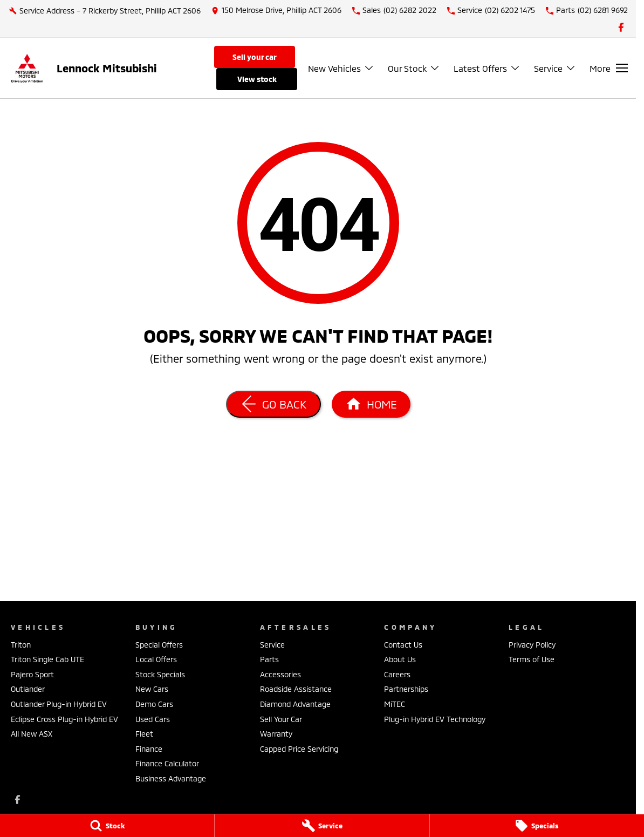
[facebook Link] (621, 27)
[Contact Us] (276, 11)
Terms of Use (532, 659)
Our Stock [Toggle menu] (414, 68)
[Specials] (537, 826)
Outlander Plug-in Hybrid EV (59, 704)
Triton (21, 645)
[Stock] (107, 826)
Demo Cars (154, 704)
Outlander (28, 689)
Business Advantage (171, 778)
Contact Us (403, 645)
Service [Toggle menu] (555, 68)
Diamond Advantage (295, 704)
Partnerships (406, 689)
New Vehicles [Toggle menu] (341, 68)
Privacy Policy (532, 645)
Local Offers (156, 659)
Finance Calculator (167, 763)
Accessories (280, 674)
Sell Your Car (255, 57)
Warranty (276, 734)
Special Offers (159, 645)
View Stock (257, 79)
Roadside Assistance (296, 689)
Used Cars (153, 719)
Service (272, 645)
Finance (149, 749)
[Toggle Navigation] (609, 68)
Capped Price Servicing (299, 749)
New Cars (152, 689)
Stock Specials (160, 674)
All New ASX (32, 734)
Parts (269, 659)
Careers (397, 674)
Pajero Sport (32, 674)
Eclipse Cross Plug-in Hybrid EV (64, 719)
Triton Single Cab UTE (47, 659)
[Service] (322, 826)
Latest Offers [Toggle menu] (487, 68)
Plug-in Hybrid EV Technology (435, 719)
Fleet (144, 734)
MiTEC (395, 704)
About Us (400, 659)
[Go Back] (273, 404)
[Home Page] (371, 404)
